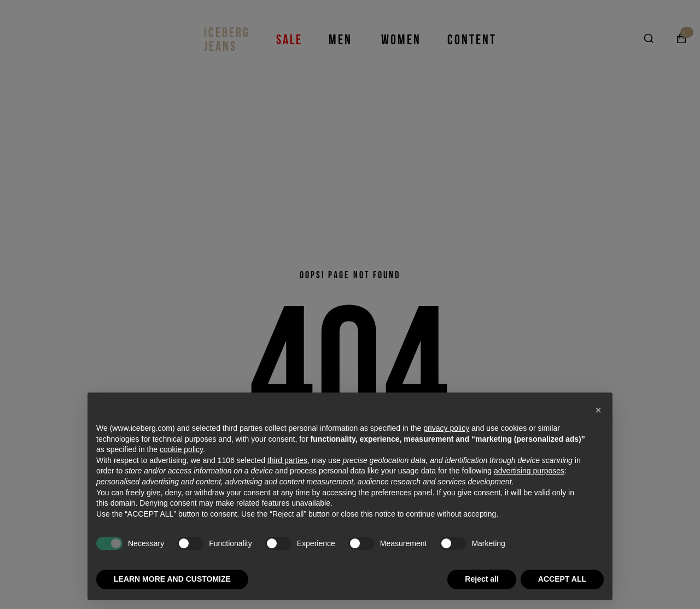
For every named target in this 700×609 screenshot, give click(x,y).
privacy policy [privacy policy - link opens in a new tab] (446, 428)
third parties (287, 460)
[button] (598, 410)
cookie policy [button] (181, 449)
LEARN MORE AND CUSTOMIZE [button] (172, 579)
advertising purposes (529, 471)
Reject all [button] (482, 579)
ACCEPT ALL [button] (562, 579)
